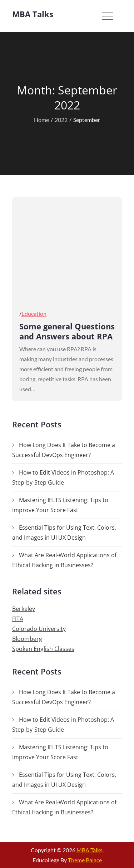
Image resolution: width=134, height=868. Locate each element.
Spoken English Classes (43, 649)
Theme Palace (85, 860)
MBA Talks (33, 14)
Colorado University (39, 629)
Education (34, 313)
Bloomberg (27, 639)
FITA (18, 619)
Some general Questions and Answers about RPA (67, 331)
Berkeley (24, 609)
